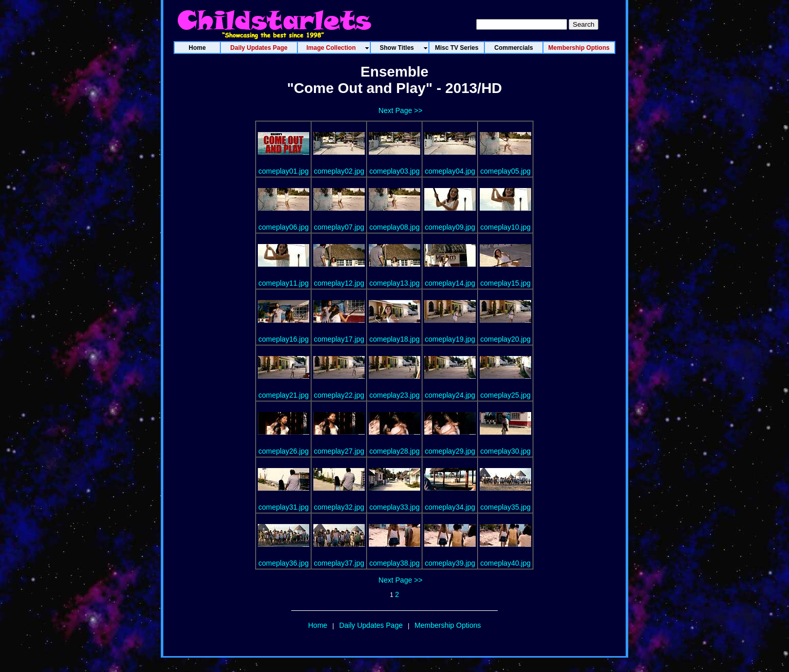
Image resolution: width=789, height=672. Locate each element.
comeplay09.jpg (450, 227)
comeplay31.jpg (284, 507)
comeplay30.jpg (505, 451)
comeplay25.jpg (505, 395)
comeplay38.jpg (394, 563)
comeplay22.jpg (339, 395)
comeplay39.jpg (450, 563)
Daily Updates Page (371, 625)
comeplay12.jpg (339, 283)
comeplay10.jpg (505, 227)
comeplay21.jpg (284, 395)
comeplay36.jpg (284, 563)
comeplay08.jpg (394, 227)
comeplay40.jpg (505, 563)
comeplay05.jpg (505, 171)
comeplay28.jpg (394, 451)
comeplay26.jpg (284, 451)
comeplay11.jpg (284, 283)
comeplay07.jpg (339, 227)
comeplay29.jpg (450, 451)
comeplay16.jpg (284, 339)
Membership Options (448, 625)
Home (318, 625)
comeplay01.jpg (284, 171)
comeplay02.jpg (339, 171)
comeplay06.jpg (284, 227)
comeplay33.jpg (394, 507)
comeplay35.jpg (505, 507)
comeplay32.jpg (339, 507)
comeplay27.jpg (339, 451)
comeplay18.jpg (394, 339)
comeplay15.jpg (505, 283)
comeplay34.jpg (450, 507)
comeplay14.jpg (450, 283)
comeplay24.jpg (450, 395)
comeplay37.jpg (339, 563)
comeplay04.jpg (450, 171)
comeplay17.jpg (339, 339)
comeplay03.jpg (394, 171)
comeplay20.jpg (505, 339)
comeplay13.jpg (394, 283)
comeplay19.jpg (450, 339)
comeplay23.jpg (394, 395)
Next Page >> (401, 110)
